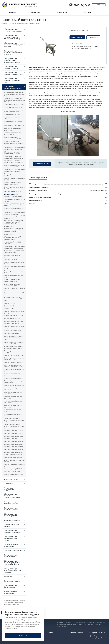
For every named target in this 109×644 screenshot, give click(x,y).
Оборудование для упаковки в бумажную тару (13, 73)
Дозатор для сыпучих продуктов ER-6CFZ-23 (14, 352)
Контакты (88, 13)
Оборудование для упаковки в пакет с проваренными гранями (12, 60)
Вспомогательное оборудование (10, 592)
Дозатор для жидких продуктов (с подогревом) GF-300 (14, 166)
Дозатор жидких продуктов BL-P (14, 385)
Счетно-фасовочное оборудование (11, 545)
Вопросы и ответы (76, 633)
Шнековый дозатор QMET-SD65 (14, 324)
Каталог (13, 13)
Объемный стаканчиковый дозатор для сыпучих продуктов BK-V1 (14, 426)
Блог (51, 633)
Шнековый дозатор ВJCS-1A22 (13, 436)
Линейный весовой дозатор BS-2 (14, 378)
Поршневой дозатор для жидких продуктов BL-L (14, 382)
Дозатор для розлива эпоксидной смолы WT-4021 (13, 138)
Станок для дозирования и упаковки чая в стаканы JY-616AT (14, 366)
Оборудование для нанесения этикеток (11, 503)
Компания (36, 13)
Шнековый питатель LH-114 (12, 194)
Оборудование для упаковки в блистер (11, 67)
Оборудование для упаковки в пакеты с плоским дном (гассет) (12, 37)
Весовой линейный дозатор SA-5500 (14, 118)
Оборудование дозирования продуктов (12, 87)
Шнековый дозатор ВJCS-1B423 (14, 431)
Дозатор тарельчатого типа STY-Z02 (14, 289)
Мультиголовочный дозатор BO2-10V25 (13, 397)
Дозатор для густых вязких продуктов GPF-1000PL (12, 184)
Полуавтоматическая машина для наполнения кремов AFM (13, 347)
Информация (62, 13)
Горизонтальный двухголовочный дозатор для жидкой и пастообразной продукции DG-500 (13, 237)
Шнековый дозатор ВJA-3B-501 (14, 444)
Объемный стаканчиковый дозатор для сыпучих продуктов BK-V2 (14, 420)
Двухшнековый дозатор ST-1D (13, 114)
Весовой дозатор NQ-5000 (12, 331)
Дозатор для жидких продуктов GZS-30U (14, 263)
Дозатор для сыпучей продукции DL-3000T (14, 188)
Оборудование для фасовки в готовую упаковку (11, 538)
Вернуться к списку (9, 613)
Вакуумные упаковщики (12, 520)
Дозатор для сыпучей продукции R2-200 (14, 267)
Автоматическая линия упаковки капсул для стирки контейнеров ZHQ (14, 94)
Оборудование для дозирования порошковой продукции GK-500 (14, 148)
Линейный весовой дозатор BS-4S (14, 375)
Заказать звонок (99, 5)
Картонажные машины (12, 581)
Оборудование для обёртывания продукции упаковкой (13, 571)
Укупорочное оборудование (9, 489)
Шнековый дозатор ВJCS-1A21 (13, 439)
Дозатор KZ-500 (9, 309)
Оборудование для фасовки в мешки (11, 586)
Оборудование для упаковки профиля (11, 515)
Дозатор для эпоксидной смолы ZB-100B (14, 312)
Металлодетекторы (11, 479)
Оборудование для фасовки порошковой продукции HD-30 (13, 162)
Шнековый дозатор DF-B (12, 333)
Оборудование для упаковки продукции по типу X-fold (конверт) (12, 563)
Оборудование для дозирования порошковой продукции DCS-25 (14, 170)
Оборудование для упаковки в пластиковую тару (12, 80)
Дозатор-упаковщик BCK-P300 (13, 455)
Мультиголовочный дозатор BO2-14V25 (13, 389)
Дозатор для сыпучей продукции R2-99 (14, 272)
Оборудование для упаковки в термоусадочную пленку (13, 496)
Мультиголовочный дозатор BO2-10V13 (13, 406)
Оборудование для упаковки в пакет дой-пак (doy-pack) (13, 53)
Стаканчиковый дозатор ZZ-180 (14, 105)
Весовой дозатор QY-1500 (12, 318)
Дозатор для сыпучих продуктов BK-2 (14, 465)
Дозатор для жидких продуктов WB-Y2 (14, 205)
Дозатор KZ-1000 (9, 306)
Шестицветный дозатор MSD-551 (14, 126)
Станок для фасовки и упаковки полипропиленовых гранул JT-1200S (14, 338)
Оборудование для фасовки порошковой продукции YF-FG (13, 153)
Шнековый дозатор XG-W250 (13, 471)
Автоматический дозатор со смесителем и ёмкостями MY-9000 (13, 299)
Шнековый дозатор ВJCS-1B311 (14, 433)
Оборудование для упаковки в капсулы (11, 509)
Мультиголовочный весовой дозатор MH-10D (13, 129)
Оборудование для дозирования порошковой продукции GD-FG (14, 247)
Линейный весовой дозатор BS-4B (14, 370)
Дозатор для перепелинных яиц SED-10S (14, 175)
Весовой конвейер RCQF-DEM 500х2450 (13, 243)
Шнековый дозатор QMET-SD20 (14, 321)
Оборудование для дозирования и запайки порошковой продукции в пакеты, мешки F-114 (14, 214)
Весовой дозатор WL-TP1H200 (13, 316)
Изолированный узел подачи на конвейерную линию (14, 252)
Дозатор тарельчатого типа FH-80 (14, 294)
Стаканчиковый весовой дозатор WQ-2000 (14, 200)
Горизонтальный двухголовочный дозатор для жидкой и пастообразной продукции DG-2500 (13, 221)
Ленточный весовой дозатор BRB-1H (13, 415)
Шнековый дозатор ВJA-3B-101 (14, 447)
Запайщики (8, 577)
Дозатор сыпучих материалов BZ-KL (13, 276)
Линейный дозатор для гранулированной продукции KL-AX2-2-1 (14, 143)
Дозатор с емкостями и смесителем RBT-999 (11, 259)
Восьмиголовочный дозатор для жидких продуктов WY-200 (14, 111)
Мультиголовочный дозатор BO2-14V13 (13, 393)
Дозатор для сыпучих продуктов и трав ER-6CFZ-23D (14, 359)
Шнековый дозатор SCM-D (12, 255)
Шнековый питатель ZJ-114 (12, 191)
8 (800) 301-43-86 (82, 5)
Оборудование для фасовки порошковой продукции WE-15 (13, 157)
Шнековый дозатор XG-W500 (13, 469)
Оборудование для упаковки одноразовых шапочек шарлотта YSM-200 (14, 100)
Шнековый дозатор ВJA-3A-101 (14, 452)
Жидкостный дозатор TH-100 (13, 197)
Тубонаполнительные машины (12, 525)
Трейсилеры (8, 484)
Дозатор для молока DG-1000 (13, 474)
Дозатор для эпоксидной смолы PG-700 (14, 327)
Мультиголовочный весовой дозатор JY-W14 (13, 134)
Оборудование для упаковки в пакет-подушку (13, 30)
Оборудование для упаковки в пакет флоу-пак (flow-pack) (13, 45)
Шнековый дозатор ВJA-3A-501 (14, 449)
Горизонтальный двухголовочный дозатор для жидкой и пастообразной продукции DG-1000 (13, 229)
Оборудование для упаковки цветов (11, 556)
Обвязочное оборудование (13, 551)
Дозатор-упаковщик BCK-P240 (13, 457)
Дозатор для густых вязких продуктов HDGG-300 (12, 281)
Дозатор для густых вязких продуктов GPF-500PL (12, 285)
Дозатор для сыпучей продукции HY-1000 (14, 179)
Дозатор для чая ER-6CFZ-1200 (14, 362)
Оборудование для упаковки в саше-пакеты (12, 531)
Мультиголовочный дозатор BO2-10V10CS (13, 402)
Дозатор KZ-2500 (9, 303)
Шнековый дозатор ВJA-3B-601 (14, 441)
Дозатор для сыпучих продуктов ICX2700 (14, 461)
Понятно (23, 635)
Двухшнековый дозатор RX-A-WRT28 (13, 122)
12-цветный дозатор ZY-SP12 (13, 107)
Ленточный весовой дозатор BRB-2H (13, 411)
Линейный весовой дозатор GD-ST (14, 209)
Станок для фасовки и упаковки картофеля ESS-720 (14, 343)
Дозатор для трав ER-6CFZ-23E (13, 355)
